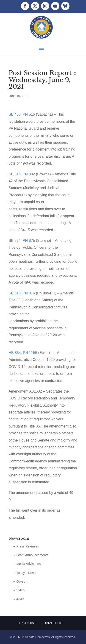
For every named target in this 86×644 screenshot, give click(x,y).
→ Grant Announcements (30, 555)
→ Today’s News (24, 573)
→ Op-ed (19, 581)
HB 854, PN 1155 (23, 353)
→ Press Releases (26, 546)
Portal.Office (53, 623)
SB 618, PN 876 (22, 293)
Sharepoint (27, 623)
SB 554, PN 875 (22, 241)
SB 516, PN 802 (22, 174)
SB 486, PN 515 (22, 114)
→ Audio (18, 599)
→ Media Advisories (27, 564)
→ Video (18, 590)
